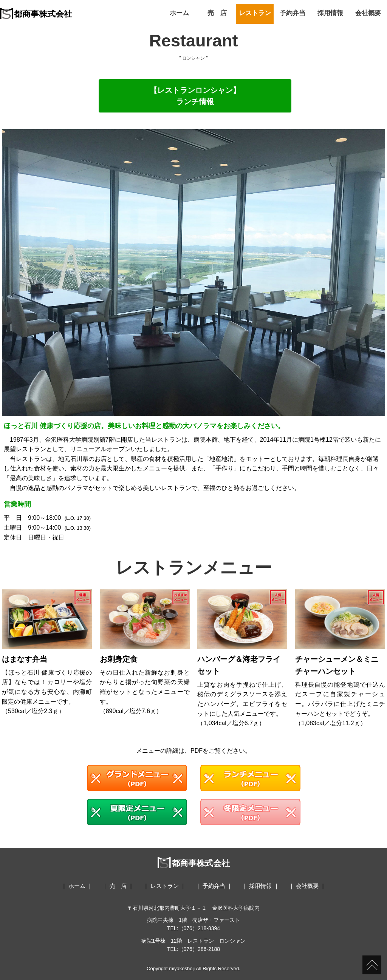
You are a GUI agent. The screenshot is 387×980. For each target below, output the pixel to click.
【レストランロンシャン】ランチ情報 (195, 96)
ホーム (179, 13)
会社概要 (368, 13)
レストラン (255, 13)
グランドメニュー (137, 778)
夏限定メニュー (137, 812)
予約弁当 (293, 13)
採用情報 (330, 13)
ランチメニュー (250, 778)
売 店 (217, 13)
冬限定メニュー (250, 812)
